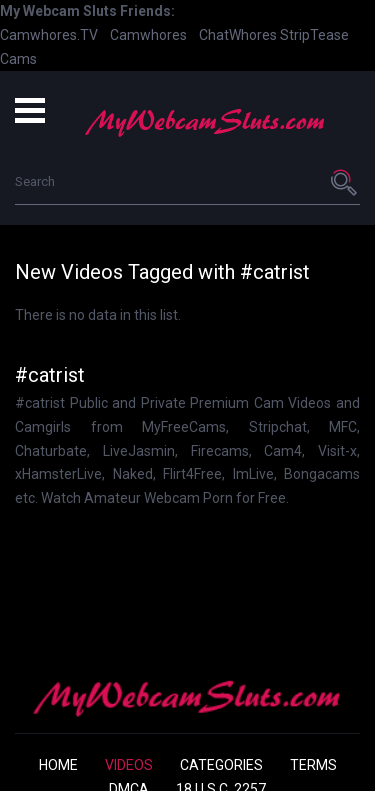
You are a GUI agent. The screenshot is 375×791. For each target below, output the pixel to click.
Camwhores (148, 35)
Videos (129, 765)
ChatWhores (238, 35)
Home (58, 765)
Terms (313, 765)
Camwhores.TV (49, 35)
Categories (221, 765)
